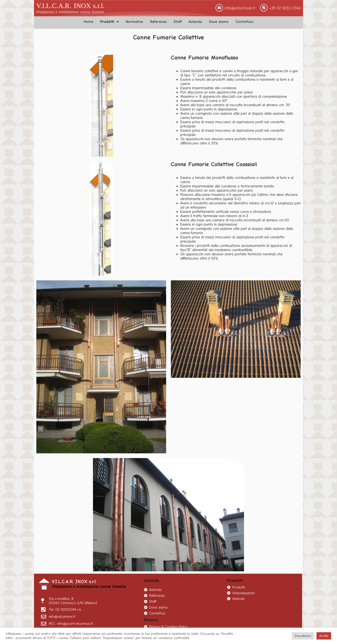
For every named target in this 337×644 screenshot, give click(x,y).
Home (88, 22)
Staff (178, 22)
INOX (82, 6)
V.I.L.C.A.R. (54, 6)
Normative (134, 22)
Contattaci (244, 22)
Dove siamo (219, 22)
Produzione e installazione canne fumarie (70, 12)
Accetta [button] (324, 636)
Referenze (158, 22)
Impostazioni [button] (303, 636)
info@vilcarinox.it (240, 8)
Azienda (195, 22)
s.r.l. (99, 6)
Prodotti (110, 22)
